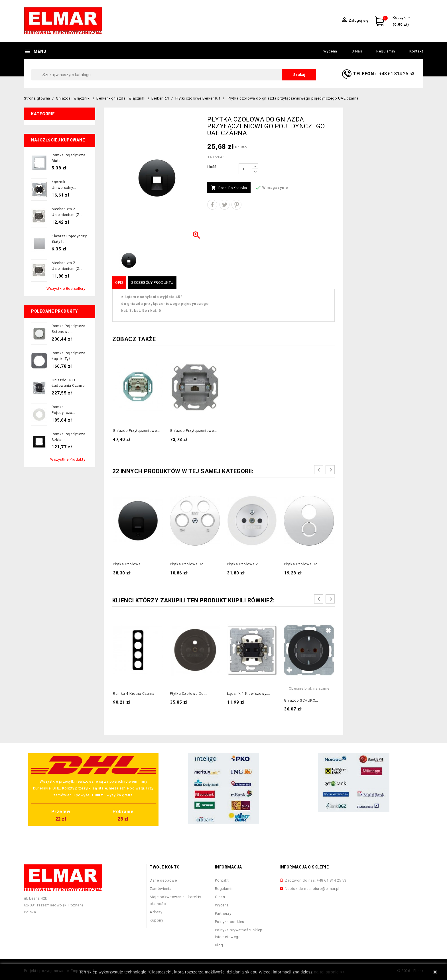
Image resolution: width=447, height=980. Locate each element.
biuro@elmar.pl (326, 889)
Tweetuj (224, 205)
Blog (219, 945)
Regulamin (386, 51)
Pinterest (236, 205)
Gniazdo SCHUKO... (301, 700)
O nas (357, 51)
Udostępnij (212, 205)
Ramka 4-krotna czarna (134, 694)
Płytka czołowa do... (188, 564)
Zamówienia (160, 889)
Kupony (156, 920)
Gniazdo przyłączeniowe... (136, 431)
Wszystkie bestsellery (66, 288)
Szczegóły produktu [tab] (152, 283)
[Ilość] (245, 169)
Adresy (156, 912)
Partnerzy (223, 913)
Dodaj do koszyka (229, 188)
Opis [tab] (119, 283)
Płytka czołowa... (128, 564)
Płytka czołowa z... (244, 564)
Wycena (330, 51)
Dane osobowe (163, 880)
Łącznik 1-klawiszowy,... (248, 694)
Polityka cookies (230, 922)
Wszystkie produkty (68, 459)
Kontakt (416, 51)
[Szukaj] (174, 75)
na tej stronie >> (329, 972)
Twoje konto (165, 867)
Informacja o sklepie (304, 867)
